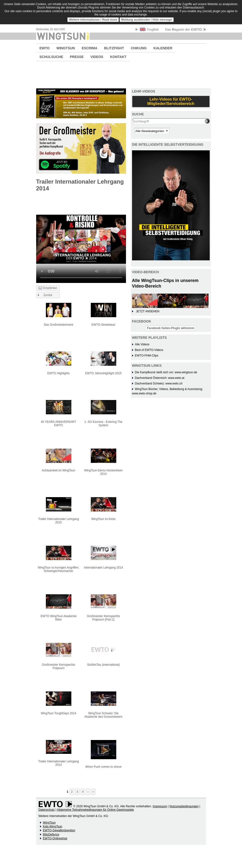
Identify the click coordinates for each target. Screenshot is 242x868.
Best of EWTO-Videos (149, 350)
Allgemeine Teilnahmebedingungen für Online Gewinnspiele (95, 810)
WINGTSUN (66, 48)
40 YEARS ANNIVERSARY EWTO (58, 424)
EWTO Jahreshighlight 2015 (103, 373)
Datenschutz (47, 810)
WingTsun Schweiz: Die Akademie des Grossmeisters (104, 715)
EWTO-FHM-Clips (147, 356)
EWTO (45, 48)
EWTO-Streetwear (103, 325)
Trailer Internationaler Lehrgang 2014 (58, 763)
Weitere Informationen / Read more (93, 20)
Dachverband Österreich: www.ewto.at (160, 378)
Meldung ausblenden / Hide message (147, 20)
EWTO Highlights (58, 373)
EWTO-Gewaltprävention (59, 830)
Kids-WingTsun (53, 826)
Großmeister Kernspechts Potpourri (59, 666)
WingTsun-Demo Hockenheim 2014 (104, 472)
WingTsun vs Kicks (103, 519)
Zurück (48, 295)
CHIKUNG (139, 48)
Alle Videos (142, 344)
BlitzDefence (51, 834)
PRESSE (77, 57)
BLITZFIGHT (114, 48)
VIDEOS (97, 57)
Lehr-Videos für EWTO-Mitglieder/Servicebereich (171, 101)
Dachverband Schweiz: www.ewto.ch (159, 383)
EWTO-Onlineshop (55, 838)
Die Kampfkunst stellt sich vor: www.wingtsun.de (166, 372)
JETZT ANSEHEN (148, 311)
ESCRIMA (89, 48)
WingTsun (49, 823)
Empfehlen (48, 288)
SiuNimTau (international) (104, 665)
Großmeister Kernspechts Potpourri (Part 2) (104, 618)
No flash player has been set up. (81, 239)
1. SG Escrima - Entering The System (104, 424)
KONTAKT (118, 57)
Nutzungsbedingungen (184, 806)
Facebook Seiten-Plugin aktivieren (171, 328)
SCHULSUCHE (51, 57)
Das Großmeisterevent (59, 325)
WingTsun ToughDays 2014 (58, 713)
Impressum (160, 806)
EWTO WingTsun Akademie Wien (58, 618)
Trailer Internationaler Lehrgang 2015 (58, 521)
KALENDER (163, 48)
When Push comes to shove (103, 767)
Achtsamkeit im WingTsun (58, 470)
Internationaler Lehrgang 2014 (104, 568)
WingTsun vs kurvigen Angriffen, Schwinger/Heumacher (59, 569)
